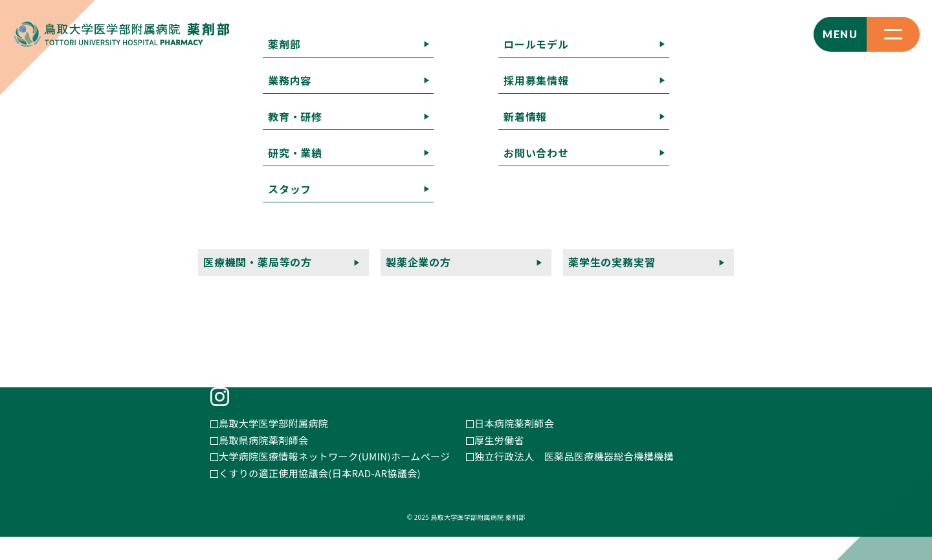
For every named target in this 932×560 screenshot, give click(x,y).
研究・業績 (673, 259)
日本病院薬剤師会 (514, 447)
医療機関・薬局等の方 (495, 293)
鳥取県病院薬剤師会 (263, 463)
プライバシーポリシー (495, 309)
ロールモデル (475, 276)
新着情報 (641, 276)
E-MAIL (238, 322)
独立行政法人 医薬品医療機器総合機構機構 (574, 479)
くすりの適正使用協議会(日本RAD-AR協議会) (320, 496)
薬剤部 (460, 259)
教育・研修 (596, 259)
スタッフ (746, 259)
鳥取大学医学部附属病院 (273, 447)
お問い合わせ (718, 276)
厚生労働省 (499, 463)
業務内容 (523, 259)
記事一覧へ (26, 118)
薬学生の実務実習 (700, 293)
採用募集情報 (562, 276)
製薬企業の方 (603, 293)
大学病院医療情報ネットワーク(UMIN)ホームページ (335, 479)
